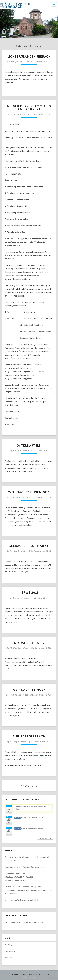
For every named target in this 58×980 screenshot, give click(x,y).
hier (31, 471)
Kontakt (9, 957)
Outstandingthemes (29, 977)
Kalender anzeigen (45, 838)
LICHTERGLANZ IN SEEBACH (29, 56)
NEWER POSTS (29, 786)
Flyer (7, 525)
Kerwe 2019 (29, 593)
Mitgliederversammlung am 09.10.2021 (29, 108)
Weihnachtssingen (29, 690)
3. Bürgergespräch (29, 736)
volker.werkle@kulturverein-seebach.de (22, 900)
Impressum (10, 951)
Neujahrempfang (29, 643)
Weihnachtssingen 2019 (29, 492)
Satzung (8, 944)
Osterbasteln (29, 445)
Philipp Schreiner (20, 61)
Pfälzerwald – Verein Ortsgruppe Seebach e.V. (24, 922)
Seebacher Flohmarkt (29, 546)
